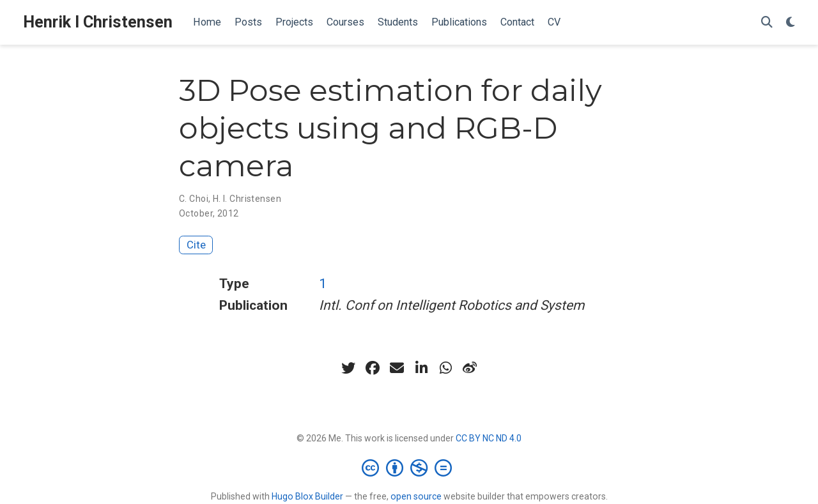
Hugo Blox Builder (307, 496)
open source (416, 496)
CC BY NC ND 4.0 (489, 438)
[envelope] (397, 368)
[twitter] (348, 368)
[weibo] (470, 368)
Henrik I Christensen (98, 22)
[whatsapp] (445, 368)
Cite (196, 245)
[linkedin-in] (421, 368)
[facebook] (373, 368)
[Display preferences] (791, 23)
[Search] (767, 23)
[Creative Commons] (409, 468)
